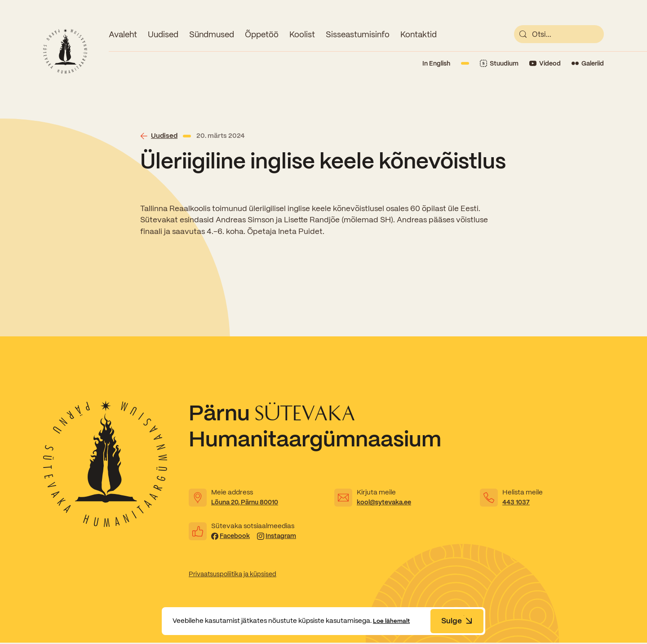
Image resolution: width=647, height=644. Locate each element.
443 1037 (516, 502)
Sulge (457, 621)
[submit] (523, 34)
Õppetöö (262, 34)
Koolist (302, 34)
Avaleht (123, 34)
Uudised (163, 34)
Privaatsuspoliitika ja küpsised (235, 575)
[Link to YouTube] (545, 64)
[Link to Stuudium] (499, 64)
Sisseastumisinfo (358, 34)
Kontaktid (419, 34)
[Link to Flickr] (588, 64)
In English (436, 63)
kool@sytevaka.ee (387, 502)
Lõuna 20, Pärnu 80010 (248, 502)
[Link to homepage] (65, 51)
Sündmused (212, 34)
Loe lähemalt (394, 621)
